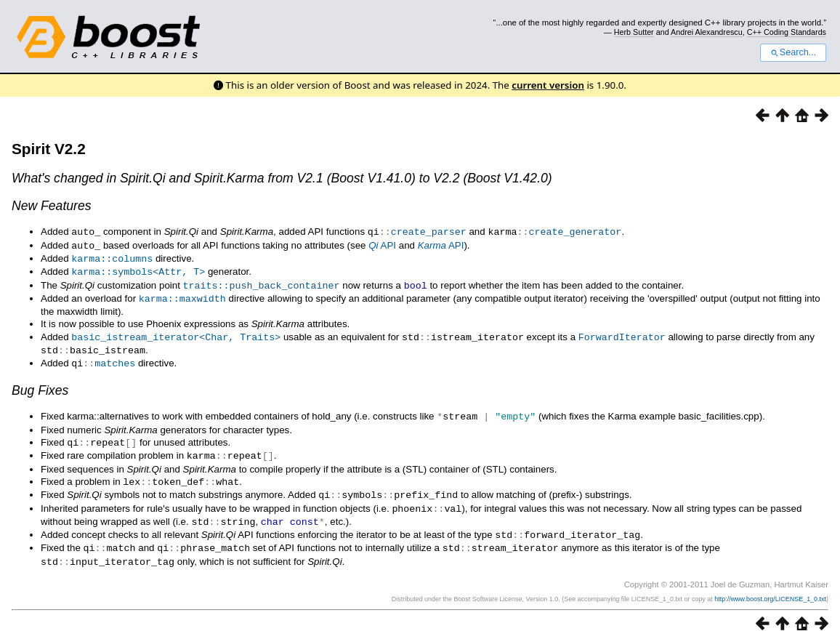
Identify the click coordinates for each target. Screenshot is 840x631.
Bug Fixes (40, 384)
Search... (793, 52)
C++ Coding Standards (787, 32)
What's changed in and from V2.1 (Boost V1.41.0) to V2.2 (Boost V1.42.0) (282, 178)
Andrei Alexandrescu (707, 32)
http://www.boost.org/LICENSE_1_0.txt (770, 585)
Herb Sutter (634, 32)
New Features (52, 206)
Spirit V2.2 (49, 149)
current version (548, 85)
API (382, 245)
